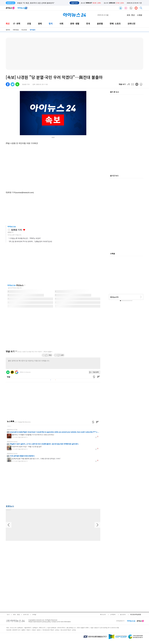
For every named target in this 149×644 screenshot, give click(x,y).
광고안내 (123, 614)
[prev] (111, 297)
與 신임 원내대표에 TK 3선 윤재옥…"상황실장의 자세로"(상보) (31, 241)
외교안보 (24, 30)
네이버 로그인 (8, 372)
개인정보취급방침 (135, 614)
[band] (17, 84)
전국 (88, 24)
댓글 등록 (96, 372)
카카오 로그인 (12, 372)
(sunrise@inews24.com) (24, 192)
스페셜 (140, 15)
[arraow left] (9, 525)
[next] (141, 297)
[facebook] (8, 84)
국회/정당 (16, 30)
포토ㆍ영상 (16, 614)
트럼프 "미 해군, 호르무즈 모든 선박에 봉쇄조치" (36, 3)
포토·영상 (131, 15)
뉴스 (8, 614)
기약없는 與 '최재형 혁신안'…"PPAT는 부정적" (25, 238)
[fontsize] (128, 84)
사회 (61, 24)
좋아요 (24, 230)
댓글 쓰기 (122, 84)
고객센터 (113, 614)
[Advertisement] (29, 484)
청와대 (8, 30)
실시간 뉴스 (114, 176)
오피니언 (131, 24)
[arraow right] (97, 525)
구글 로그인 (17, 372)
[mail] (133, 84)
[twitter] (13, 84)
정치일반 (33, 30)
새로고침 (25, 285)
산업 (29, 24)
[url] (137, 84)
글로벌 (100, 24)
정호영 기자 (16, 230)
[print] (141, 84)
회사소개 (103, 614)
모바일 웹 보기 (120, 621)
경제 (40, 24)
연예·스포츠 (115, 24)
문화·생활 (75, 24)
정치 (51, 24)
